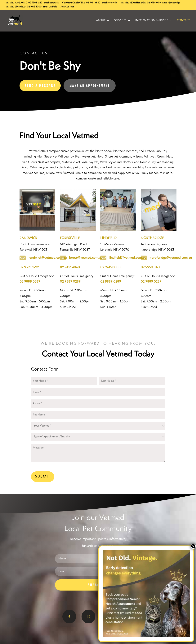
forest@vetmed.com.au (86, 258)
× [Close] (193, 546)
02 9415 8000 (34, 7)
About (101, 21)
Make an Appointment (90, 86)
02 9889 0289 (30, 282)
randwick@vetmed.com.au (48, 258)
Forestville (73, 3)
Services (120, 21)
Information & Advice (152, 21)
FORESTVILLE (70, 238)
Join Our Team (67, 7)
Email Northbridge (171, 3)
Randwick (16, 3)
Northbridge (133, 3)
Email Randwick (51, 3)
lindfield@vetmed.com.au (128, 258)
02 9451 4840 (93, 3)
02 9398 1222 (35, 3)
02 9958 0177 (154, 3)
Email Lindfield (50, 7)
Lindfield (16, 7)
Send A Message (40, 85)
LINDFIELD (108, 238)
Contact (183, 21)
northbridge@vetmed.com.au (171, 258)
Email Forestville (110, 3)
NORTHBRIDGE (152, 238)
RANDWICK (28, 238)
